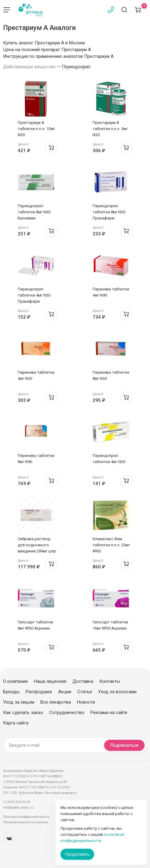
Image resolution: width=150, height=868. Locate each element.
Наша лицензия (50, 681)
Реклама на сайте (109, 713)
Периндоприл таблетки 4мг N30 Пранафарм (34, 295)
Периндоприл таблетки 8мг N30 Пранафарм (109, 212)
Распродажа (39, 692)
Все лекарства (56, 702)
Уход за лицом (19, 702)
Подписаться (124, 745)
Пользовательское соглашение (26, 822)
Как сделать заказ (23, 713)
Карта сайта (16, 723)
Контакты (110, 681)
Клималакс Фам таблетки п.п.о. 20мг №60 (111, 545)
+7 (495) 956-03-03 (17, 802)
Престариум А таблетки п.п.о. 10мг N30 (36, 129)
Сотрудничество (67, 713)
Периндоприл (76, 67)
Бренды (11, 692)
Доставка (83, 681)
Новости (86, 702)
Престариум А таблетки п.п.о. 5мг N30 (110, 129)
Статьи (85, 692)
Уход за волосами (117, 692)
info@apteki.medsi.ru (18, 808)
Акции (65, 692)
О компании (15, 681)
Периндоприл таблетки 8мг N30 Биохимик (34, 212)
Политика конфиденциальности (26, 817)
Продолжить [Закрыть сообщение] (77, 854)
